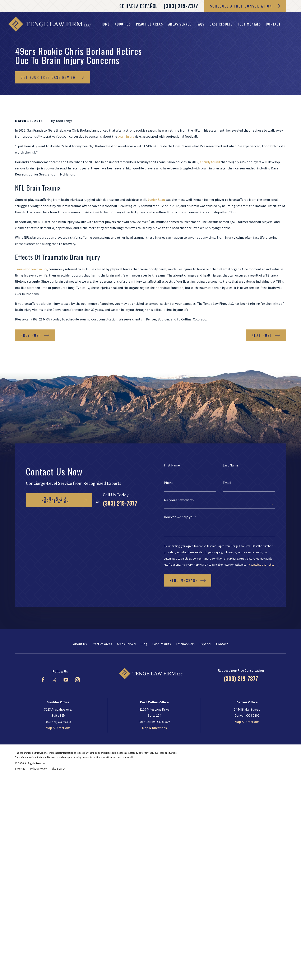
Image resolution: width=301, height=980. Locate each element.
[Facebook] (43, 680)
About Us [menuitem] (123, 24)
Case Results (162, 644)
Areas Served (126, 644)
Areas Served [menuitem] (180, 24)
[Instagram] (77, 680)
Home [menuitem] (105, 24)
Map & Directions (58, 728)
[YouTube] (66, 680)
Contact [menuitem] (273, 24)
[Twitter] (54, 680)
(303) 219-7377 (181, 6)
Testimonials (185, 644)
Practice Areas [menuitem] (150, 24)
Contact (222, 644)
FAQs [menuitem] (201, 24)
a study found (210, 162)
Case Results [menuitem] (221, 24)
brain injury (126, 136)
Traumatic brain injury (31, 269)
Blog (144, 644)
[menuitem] (20, 769)
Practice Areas (102, 644)
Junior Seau (156, 200)
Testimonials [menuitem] (249, 24)
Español (205, 644)
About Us (80, 644)
